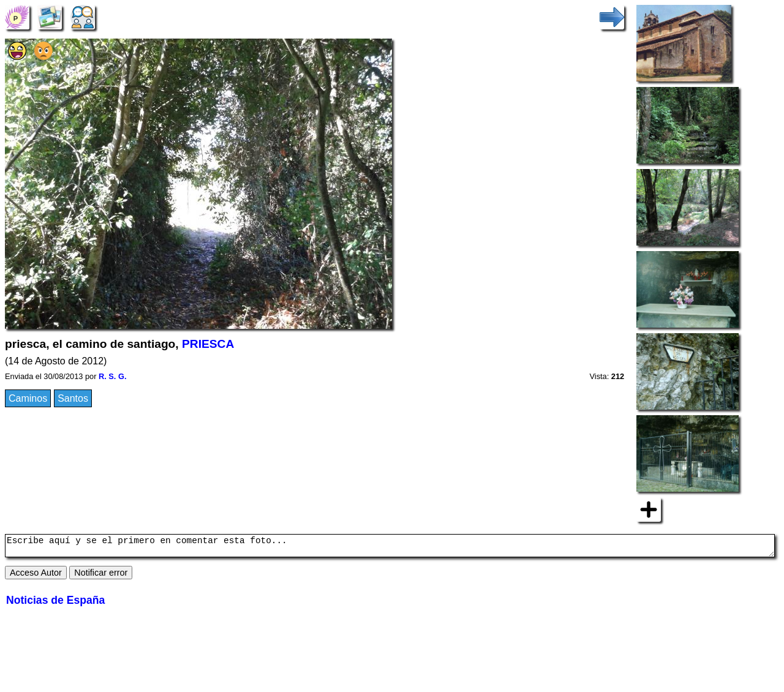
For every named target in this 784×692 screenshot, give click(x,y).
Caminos (28, 398)
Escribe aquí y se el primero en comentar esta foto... (390, 547)
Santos (73, 398)
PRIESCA (208, 344)
